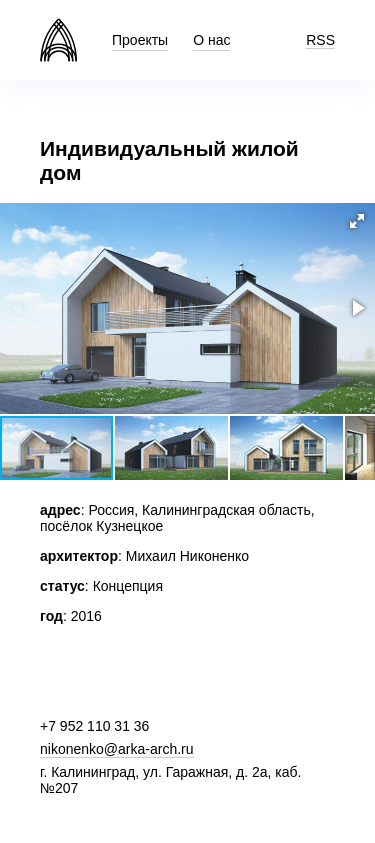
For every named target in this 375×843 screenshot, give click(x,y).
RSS (320, 40)
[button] (357, 221)
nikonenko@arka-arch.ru (117, 749)
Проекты (140, 40)
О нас (211, 40)
